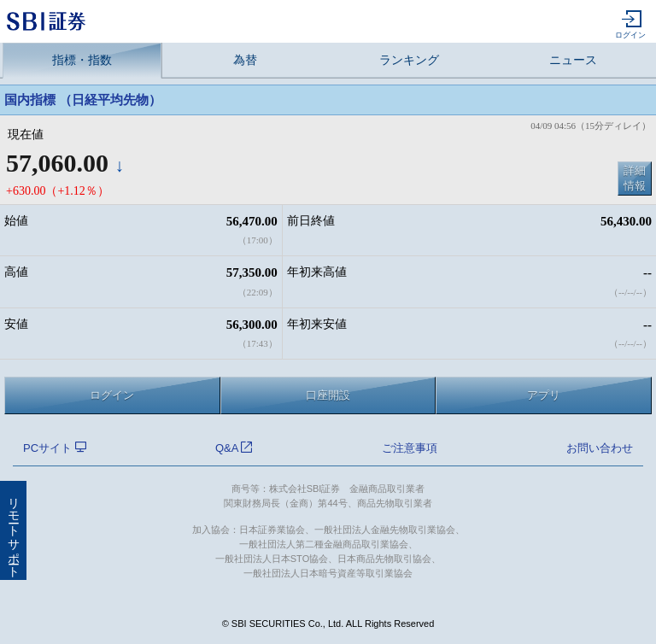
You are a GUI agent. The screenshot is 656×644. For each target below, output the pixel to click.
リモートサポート (13, 530)
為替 (245, 60)
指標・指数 (82, 60)
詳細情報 (635, 178)
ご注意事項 (410, 448)
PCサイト (55, 448)
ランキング (409, 60)
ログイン (630, 25)
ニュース (573, 60)
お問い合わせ (600, 448)
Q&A (234, 448)
